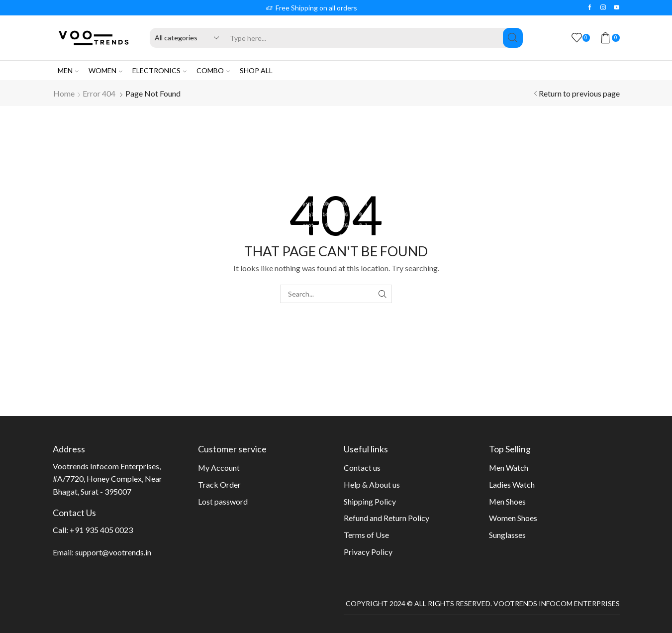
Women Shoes (513, 518)
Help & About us (372, 484)
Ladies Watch (512, 484)
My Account (219, 468)
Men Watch (509, 468)
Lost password (223, 501)
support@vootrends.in (113, 552)
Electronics (159, 70)
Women (105, 70)
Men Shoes (507, 501)
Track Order (219, 484)
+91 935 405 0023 (101, 530)
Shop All (256, 70)
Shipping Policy (370, 501)
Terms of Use (366, 535)
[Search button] (513, 38)
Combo (213, 70)
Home (64, 93)
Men (68, 70)
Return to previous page (579, 93)
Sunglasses (507, 535)
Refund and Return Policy (386, 518)
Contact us (362, 468)
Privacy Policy (368, 552)
